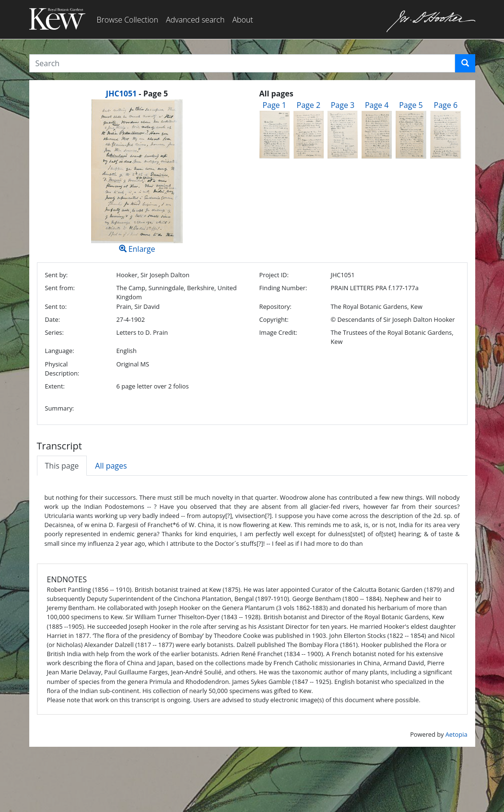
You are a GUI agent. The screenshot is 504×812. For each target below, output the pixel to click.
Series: (54, 332)
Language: (60, 351)
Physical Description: (62, 369)
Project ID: (274, 275)
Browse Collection (128, 20)
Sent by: (57, 275)
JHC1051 (121, 94)
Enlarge (137, 177)
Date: (53, 319)
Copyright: (274, 319)
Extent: (55, 386)
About (242, 20)
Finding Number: (283, 288)
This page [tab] (62, 466)
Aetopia (457, 734)
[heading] (137, 94)
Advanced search (195, 20)
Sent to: (56, 306)
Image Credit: (278, 332)
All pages (111, 466)
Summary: (60, 408)
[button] (465, 63)
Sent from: (60, 288)
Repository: (275, 306)
